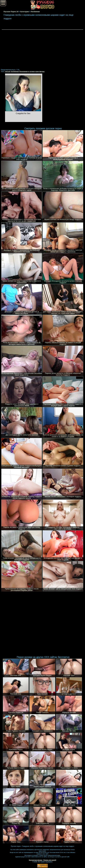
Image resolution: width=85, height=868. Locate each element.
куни (37, 71)
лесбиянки (15, 71)
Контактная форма (35, 860)
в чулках (32, 71)
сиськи (8, 71)
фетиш (42, 71)
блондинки (24, 71)
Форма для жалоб (50, 860)
